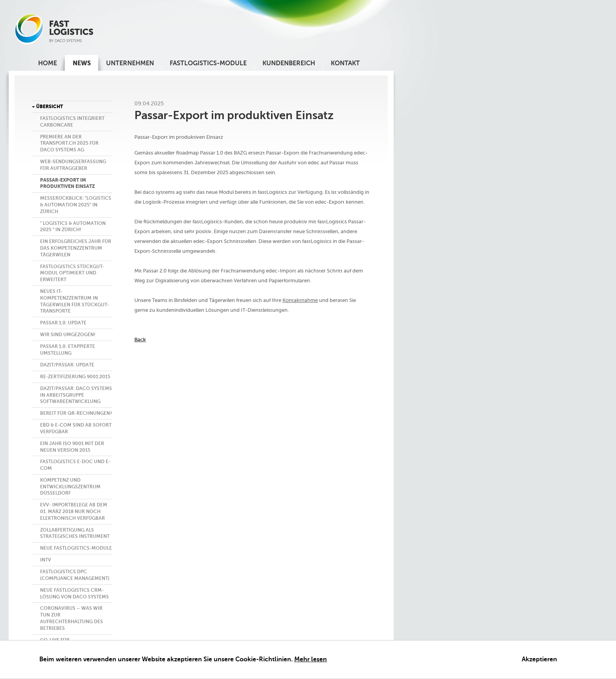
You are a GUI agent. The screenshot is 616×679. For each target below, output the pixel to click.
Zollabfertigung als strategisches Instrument (75, 533)
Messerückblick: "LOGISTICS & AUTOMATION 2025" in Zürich (76, 205)
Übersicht (49, 107)
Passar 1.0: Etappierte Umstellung (68, 350)
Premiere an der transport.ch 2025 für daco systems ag (69, 144)
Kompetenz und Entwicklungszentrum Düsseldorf (70, 487)
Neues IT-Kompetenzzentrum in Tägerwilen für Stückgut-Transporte (74, 301)
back (140, 339)
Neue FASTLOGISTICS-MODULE (76, 548)
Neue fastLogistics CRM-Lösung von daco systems (74, 593)
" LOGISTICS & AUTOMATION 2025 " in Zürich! (73, 227)
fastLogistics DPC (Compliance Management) (75, 575)
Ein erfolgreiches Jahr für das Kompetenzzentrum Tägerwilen (76, 248)
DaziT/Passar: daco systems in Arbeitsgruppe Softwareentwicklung (76, 395)
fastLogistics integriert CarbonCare (72, 122)
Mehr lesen (311, 660)
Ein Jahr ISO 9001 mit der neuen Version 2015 (72, 447)
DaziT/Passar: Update (67, 365)
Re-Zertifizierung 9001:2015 (75, 377)
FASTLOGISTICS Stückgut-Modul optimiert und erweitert (72, 273)
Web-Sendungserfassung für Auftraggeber (73, 165)
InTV (46, 560)
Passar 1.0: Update (63, 323)
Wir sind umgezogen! (68, 335)
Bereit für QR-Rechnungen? (76, 413)
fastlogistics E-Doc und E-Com (75, 465)
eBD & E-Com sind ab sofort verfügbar (76, 428)
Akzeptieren (539, 660)
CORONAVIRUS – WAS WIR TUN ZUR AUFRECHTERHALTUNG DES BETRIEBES (71, 618)
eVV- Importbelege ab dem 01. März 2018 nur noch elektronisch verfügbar (74, 512)
